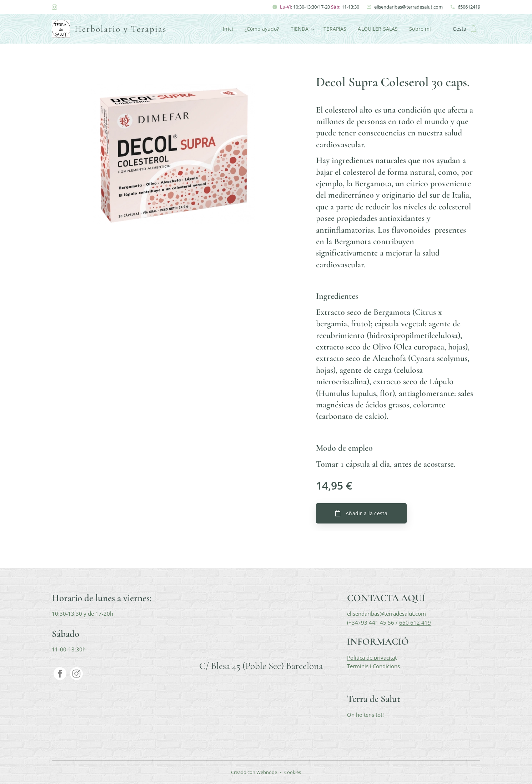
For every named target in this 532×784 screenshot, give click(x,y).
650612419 (469, 7)
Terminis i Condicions (373, 666)
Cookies (293, 772)
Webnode (267, 772)
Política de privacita (371, 658)
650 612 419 (415, 622)
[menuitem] (227, 29)
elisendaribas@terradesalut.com (408, 7)
